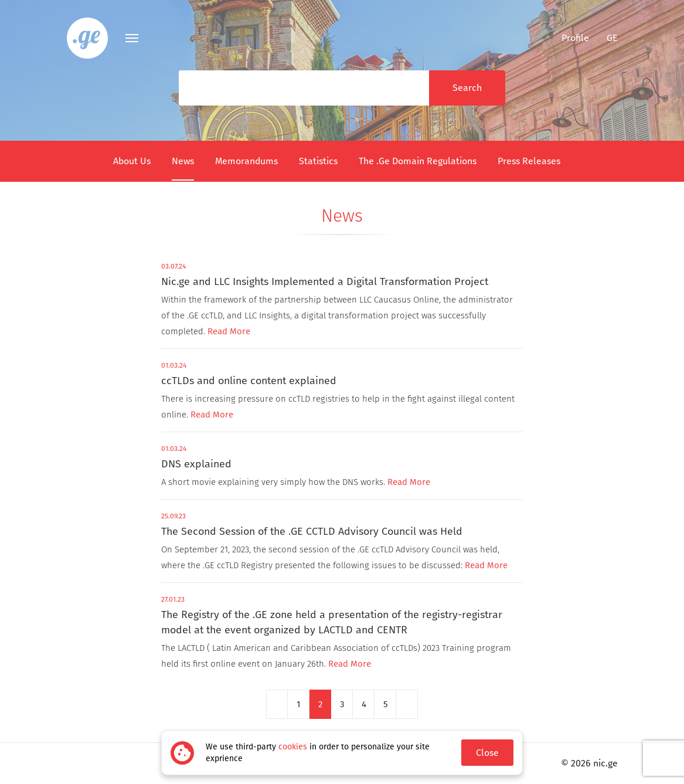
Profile (568, 38)
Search (467, 88)
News (183, 161)
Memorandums (246, 161)
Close (487, 753)
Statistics (318, 161)
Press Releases (529, 161)
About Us (132, 161)
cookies (293, 747)
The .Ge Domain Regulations (418, 161)
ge (612, 38)
